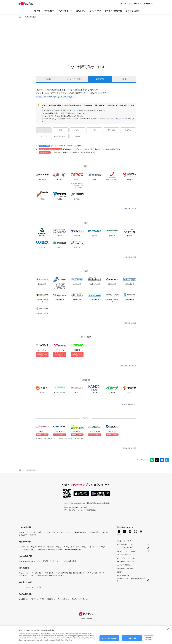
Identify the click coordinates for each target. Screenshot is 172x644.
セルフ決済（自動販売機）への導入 (50, 549)
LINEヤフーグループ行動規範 (126, 551)
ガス (78, 130)
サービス (44, 136)
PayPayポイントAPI (26, 576)
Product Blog (63, 599)
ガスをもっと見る (130, 257)
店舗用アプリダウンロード (52, 561)
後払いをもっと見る (130, 448)
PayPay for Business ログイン (30, 561)
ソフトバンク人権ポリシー (125, 548)
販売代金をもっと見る (129, 404)
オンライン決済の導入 (27, 549)
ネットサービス (74, 79)
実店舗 (48, 79)
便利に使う (49, 11)
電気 (61, 130)
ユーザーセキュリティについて (127, 562)
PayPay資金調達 (70, 561)
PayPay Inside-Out (79, 599)
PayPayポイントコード (96, 573)
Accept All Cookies (109, 638)
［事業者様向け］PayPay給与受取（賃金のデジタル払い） (64, 573)
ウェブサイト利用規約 (124, 565)
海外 (124, 79)
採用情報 (50, 599)
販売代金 (128, 130)
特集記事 (33, 535)
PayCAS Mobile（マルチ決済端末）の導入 (46, 547)
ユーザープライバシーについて (127, 558)
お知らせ (123, 4)
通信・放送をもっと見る (128, 366)
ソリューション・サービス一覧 (30, 573)
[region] (86, 635)
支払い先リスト (81, 110)
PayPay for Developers (73, 549)
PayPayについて (25, 532)
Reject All (132, 638)
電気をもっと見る (130, 209)
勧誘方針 (119, 572)
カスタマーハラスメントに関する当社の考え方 (131, 580)
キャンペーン (95, 11)
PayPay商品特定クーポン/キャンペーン (50, 576)
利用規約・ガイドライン (124, 541)
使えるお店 (81, 11)
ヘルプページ (121, 119)
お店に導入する (135, 4)
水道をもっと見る (130, 323)
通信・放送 (111, 130)
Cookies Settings (149, 638)
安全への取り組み (79, 532)
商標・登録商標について (124, 544)
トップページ (24, 547)
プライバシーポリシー (124, 555)
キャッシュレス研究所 (97, 547)
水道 (94, 130)
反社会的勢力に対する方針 (125, 568)
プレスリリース (36, 599)
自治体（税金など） (61, 136)
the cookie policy (32, 638)
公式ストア (23, 535)
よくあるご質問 (132, 11)
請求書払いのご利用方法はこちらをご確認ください (55, 97)
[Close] (168, 629)
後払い (78, 136)
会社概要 (147, 4)
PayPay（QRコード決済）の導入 (75, 547)
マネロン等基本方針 (123, 575)
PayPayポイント (65, 11)
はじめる (37, 11)
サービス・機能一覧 (113, 11)
